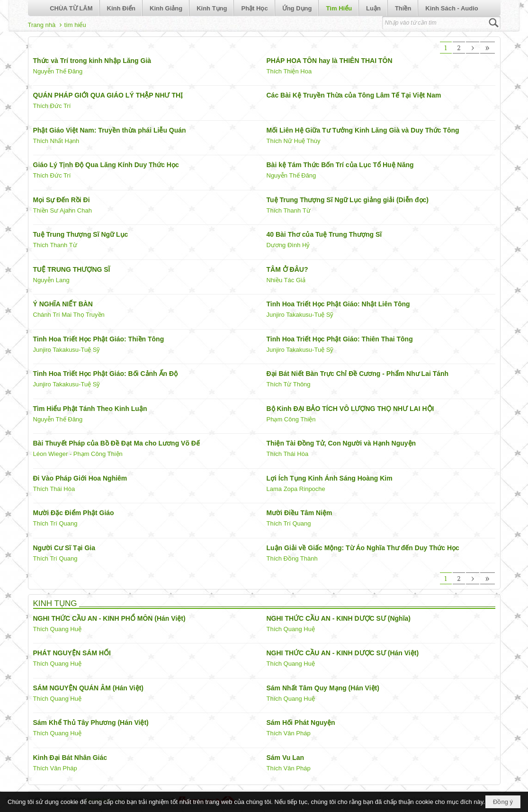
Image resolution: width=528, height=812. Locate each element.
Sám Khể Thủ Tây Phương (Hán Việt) (91, 723)
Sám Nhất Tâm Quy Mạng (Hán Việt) (323, 688)
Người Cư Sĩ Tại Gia (64, 548)
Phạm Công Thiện (291, 419)
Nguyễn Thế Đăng (58, 71)
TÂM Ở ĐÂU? (287, 269)
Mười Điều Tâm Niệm (300, 513)
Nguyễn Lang (51, 280)
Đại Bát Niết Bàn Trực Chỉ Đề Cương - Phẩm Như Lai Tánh (358, 374)
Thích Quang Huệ (57, 629)
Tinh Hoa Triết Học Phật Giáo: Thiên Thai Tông (340, 339)
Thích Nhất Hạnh (56, 141)
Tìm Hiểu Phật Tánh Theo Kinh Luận (90, 409)
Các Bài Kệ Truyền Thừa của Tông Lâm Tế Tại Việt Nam (354, 95)
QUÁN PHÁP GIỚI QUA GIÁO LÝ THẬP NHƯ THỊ (108, 95)
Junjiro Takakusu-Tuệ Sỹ (300, 315)
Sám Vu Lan (286, 758)
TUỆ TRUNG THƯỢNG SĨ (72, 269)
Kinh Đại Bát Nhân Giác (70, 758)
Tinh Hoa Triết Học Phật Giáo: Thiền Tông (99, 339)
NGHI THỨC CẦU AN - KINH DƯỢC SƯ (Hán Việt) (343, 653)
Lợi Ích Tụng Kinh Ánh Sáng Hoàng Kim (330, 478)
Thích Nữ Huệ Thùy (294, 141)
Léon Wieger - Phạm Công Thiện (78, 454)
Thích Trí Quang (55, 523)
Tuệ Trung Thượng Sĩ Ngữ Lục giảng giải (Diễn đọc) (348, 200)
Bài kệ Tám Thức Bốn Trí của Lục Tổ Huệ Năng (340, 165)
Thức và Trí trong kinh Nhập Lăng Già (92, 61)
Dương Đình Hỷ (288, 245)
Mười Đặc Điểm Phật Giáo (74, 513)
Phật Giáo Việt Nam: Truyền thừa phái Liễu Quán (110, 130)
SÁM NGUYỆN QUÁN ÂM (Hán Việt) (89, 688)
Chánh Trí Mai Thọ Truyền (69, 315)
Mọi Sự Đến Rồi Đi (62, 200)
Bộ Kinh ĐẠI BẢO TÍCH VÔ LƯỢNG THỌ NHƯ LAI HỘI (350, 409)
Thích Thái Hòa (288, 454)
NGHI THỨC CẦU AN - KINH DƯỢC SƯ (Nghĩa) (339, 618)
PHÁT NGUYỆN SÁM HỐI (72, 653)
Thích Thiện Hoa (289, 71)
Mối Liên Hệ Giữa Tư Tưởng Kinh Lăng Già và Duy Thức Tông (363, 130)
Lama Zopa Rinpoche (296, 489)
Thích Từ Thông (289, 384)
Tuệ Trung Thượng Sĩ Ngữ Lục (81, 234)
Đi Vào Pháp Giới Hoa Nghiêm (80, 478)
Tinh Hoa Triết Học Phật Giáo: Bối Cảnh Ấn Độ (106, 374)
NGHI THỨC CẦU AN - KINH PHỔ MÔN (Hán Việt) (109, 618)
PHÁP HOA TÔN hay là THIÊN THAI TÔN (330, 61)
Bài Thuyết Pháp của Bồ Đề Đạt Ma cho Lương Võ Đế (116, 443)
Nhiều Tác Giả (286, 280)
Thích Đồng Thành (292, 558)
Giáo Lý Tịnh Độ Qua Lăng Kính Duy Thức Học (106, 165)
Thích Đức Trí (52, 106)
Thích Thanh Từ (289, 210)
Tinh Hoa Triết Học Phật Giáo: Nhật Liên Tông (338, 304)
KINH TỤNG (55, 603)
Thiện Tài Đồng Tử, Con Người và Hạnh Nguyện (341, 443)
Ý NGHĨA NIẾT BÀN (63, 304)
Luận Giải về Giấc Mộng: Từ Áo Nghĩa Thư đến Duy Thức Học (363, 548)
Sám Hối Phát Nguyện (301, 723)
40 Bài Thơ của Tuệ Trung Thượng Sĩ (324, 234)
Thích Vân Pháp (289, 733)
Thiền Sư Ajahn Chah (63, 210)
